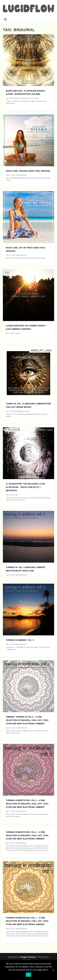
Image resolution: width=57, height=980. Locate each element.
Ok (28, 975)
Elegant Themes (28, 957)
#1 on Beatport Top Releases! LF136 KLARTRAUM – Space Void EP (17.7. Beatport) (26, 487)
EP (33, 98)
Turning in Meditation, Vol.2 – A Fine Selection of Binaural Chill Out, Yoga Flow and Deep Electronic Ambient (27, 836)
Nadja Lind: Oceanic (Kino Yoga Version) (28, 171)
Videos (37, 98)
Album (17, 98)
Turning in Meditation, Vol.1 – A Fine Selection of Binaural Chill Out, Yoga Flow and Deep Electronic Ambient (27, 921)
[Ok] (53, 970)
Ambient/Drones (25, 98)
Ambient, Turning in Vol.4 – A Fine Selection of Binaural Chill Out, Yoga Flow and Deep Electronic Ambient (27, 720)
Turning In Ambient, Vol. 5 (20, 640)
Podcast (18, 333)
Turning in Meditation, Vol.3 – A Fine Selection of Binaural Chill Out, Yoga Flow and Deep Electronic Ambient (27, 804)
